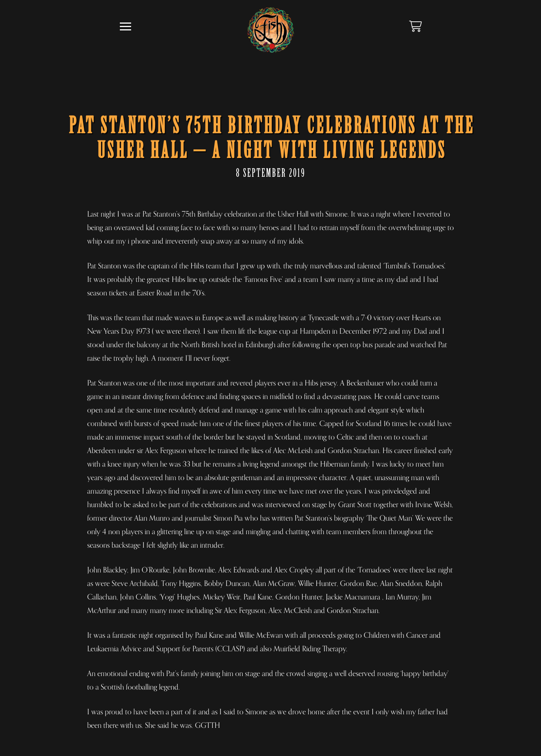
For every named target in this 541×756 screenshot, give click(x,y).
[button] (125, 26)
